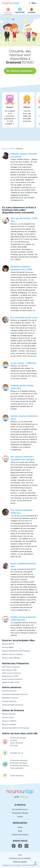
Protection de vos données (20, 858)
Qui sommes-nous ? (20, 809)
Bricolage (14, 745)
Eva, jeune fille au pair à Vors (24, 318)
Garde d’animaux (17, 776)
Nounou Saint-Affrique (11, 658)
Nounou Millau (8, 647)
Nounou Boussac (9, 714)
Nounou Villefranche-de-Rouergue (16, 651)
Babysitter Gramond (10, 698)
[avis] (20, 797)
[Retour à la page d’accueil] (11, 3)
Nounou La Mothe (9, 721)
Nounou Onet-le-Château (12, 654)
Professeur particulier (19, 760)
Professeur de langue (19, 763)
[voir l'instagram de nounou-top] (26, 846)
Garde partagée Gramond (12, 705)
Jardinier (14, 740)
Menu (32, 3)
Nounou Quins (8, 717)
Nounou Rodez (8, 644)
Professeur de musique (19, 765)
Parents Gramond (9, 701)
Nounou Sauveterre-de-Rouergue (16, 728)
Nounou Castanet (9, 724)
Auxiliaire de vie (17, 753)
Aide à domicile (16, 743)
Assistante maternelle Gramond (15, 694)
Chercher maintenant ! (20, 71)
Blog (20, 831)
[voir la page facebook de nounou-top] (20, 846)
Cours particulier (17, 768)
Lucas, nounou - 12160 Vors (23, 363)
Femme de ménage (18, 738)
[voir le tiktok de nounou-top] (14, 846)
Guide (20, 827)
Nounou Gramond (9, 691)
